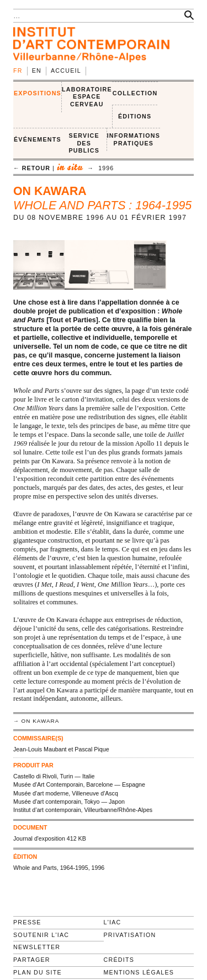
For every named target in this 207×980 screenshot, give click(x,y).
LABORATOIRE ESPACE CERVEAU (87, 97)
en (37, 71)
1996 (106, 168)
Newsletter (37, 947)
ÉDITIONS (135, 116)
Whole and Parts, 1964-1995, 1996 (59, 868)
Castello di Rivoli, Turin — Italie (54, 776)
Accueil (66, 71)
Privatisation (130, 935)
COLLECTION (135, 93)
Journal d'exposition (39, 838)
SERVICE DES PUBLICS (84, 143)
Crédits (119, 960)
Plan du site (38, 972)
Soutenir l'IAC (41, 935)
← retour (32, 168)
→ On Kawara (36, 721)
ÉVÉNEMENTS (38, 139)
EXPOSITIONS (38, 93)
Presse (27, 922)
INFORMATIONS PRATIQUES (134, 139)
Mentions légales (139, 972)
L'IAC (113, 922)
